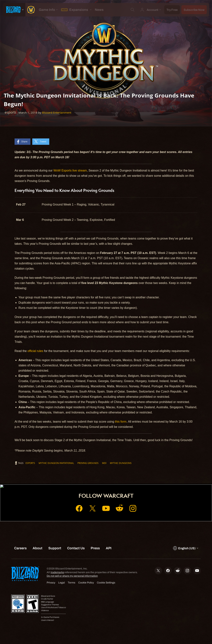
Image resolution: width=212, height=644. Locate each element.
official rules (35, 351)
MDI (104, 463)
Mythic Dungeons (121, 463)
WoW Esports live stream (70, 170)
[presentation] (14, 10)
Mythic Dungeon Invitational (56, 463)
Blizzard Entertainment (57, 113)
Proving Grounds (88, 463)
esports (30, 463)
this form (121, 422)
